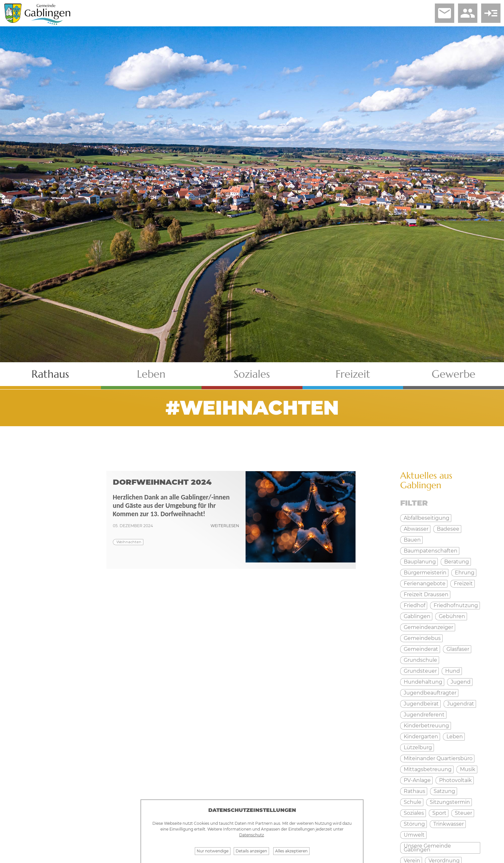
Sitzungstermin (450, 802)
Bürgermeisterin (425, 573)
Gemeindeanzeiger (428, 627)
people (468, 13)
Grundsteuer (420, 671)
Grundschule (420, 660)
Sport (439, 813)
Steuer (464, 813)
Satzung (444, 791)
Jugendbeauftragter (430, 693)
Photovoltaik (455, 780)
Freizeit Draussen (426, 594)
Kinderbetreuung (426, 726)
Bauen (412, 540)
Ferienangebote (425, 584)
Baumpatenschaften (431, 551)
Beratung (457, 562)
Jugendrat (461, 704)
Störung (414, 824)
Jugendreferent (424, 715)
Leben (151, 374)
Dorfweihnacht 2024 (162, 482)
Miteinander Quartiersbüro (438, 758)
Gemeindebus (422, 638)
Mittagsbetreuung (428, 769)
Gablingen (417, 616)
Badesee (448, 529)
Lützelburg (418, 747)
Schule (413, 802)
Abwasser (416, 529)
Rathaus (50, 374)
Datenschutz (252, 835)
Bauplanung (420, 562)
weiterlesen (225, 526)
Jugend (461, 682)
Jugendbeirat (421, 704)
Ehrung (465, 573)
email (445, 13)
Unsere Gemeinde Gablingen (427, 848)
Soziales (252, 374)
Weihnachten (129, 542)
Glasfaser (458, 649)
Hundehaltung (423, 682)
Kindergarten (421, 737)
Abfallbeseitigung (427, 518)
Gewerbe (454, 374)
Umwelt (414, 835)
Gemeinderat (421, 649)
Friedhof (414, 605)
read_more (491, 13)
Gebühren (452, 616)
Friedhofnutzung (456, 605)
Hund (453, 671)
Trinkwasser (449, 824)
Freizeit (353, 374)
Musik (468, 769)
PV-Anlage (417, 780)
